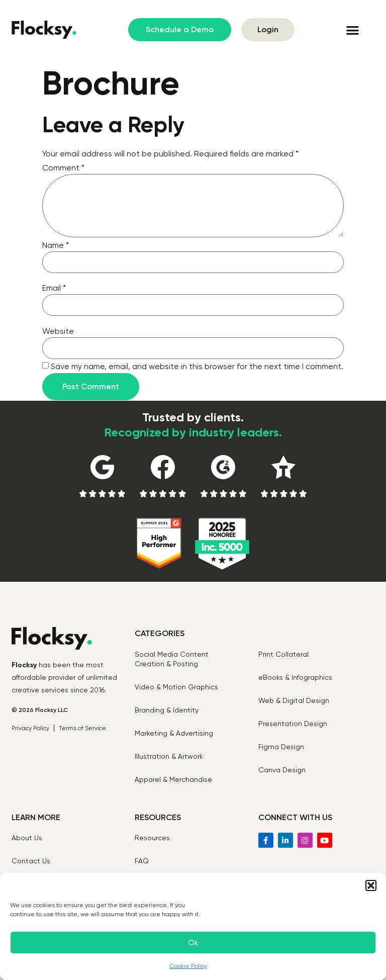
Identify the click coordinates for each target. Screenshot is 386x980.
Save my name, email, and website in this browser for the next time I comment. (197, 366)
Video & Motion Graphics (176, 687)
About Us (27, 838)
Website (58, 331)
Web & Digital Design (294, 700)
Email (54, 288)
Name (56, 245)
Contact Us (31, 861)
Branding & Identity (167, 710)
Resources (152, 838)
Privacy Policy (30, 728)
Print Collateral (283, 654)
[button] (371, 885)
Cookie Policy (188, 966)
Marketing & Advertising (174, 733)
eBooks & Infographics (295, 677)
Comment (63, 168)
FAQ (142, 861)
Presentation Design (293, 724)
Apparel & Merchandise (173, 779)
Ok (193, 943)
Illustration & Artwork (169, 756)
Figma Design (281, 747)
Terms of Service (82, 728)
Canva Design (282, 770)
